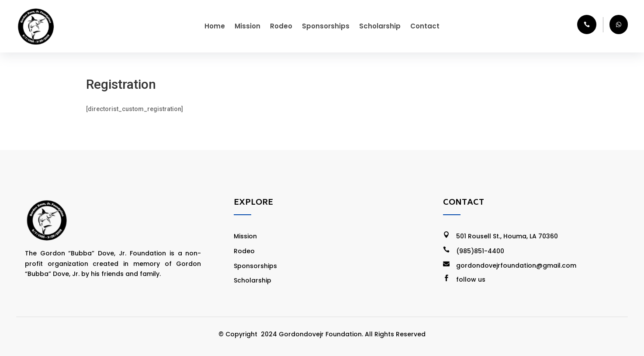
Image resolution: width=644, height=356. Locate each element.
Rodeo (281, 26)
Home (215, 26)
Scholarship (380, 26)
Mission (248, 26)
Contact (425, 26)
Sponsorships (326, 26)
